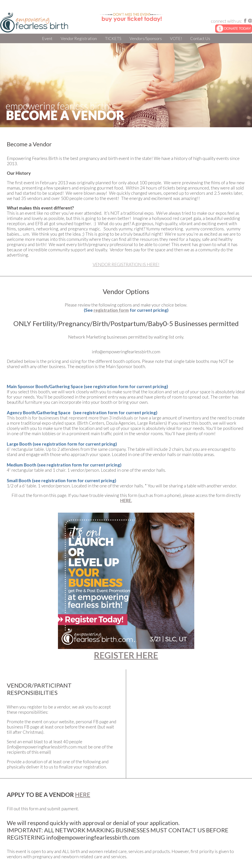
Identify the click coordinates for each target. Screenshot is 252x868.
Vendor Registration (79, 38)
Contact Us (200, 38)
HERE (83, 795)
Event (47, 38)
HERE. (126, 500)
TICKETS (113, 38)
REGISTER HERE (126, 655)
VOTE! (176, 38)
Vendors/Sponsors (146, 38)
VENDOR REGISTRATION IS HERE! (126, 264)
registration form (111, 310)
